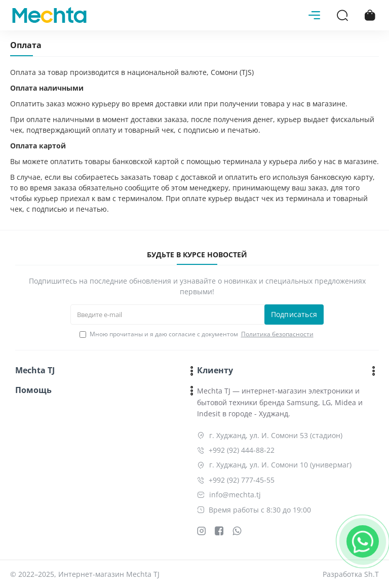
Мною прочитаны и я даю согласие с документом (197, 334)
